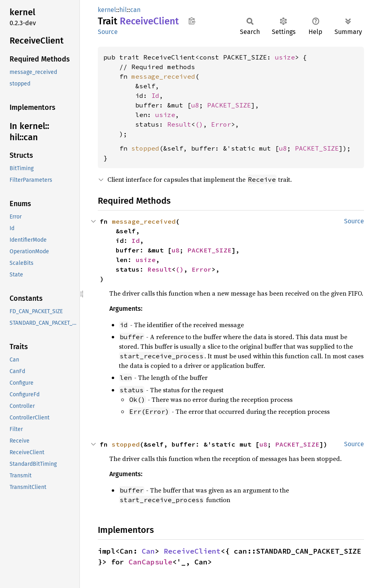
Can (148, 551)
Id (155, 95)
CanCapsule (150, 562)
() (199, 124)
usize (285, 57)
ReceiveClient (192, 551)
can (135, 10)
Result (179, 124)
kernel (107, 10)
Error (221, 124)
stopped (145, 148)
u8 (195, 105)
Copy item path (192, 21)
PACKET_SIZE (229, 105)
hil (123, 10)
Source (108, 32)
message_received (163, 76)
